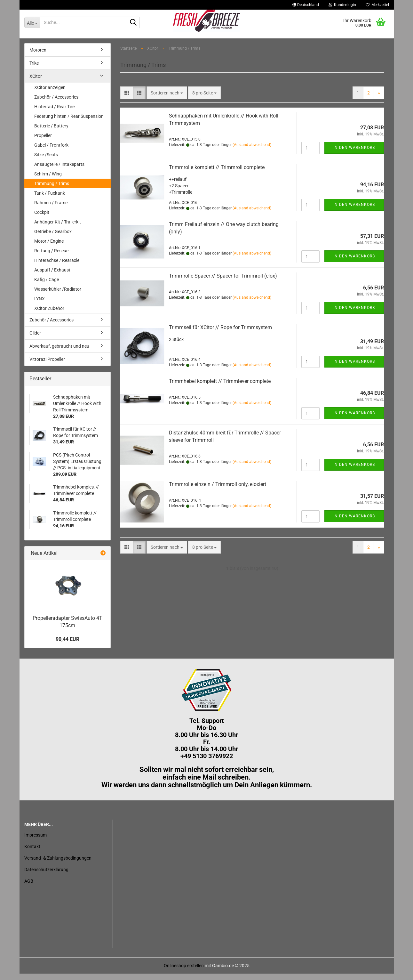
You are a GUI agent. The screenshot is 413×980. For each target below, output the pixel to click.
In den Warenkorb (354, 154)
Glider (35, 339)
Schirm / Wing (48, 180)
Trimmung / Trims (52, 190)
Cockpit (42, 219)
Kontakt (32, 853)
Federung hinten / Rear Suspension (69, 123)
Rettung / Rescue (51, 257)
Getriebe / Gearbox (53, 238)
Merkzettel (377, 5)
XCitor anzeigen (50, 94)
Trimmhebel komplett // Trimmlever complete (220, 388)
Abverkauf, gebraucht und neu (59, 352)
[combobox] (167, 99)
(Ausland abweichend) (252, 151)
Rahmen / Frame (51, 209)
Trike (34, 69)
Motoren (38, 56)
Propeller (43, 142)
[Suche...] (32, 22)
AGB (29, 887)
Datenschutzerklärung (46, 876)
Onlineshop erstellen (184, 972)
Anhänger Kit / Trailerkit (58, 228)
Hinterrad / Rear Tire (54, 113)
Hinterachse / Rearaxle (57, 267)
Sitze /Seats (46, 161)
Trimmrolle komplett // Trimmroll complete (217, 174)
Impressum (36, 841)
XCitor (36, 83)
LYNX (40, 305)
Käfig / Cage (47, 286)
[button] (306, 5)
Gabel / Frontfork (51, 151)
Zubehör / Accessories (56, 103)
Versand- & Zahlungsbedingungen (58, 864)
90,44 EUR (68, 645)
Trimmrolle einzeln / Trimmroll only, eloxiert (218, 491)
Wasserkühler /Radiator (58, 296)
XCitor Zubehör (49, 315)
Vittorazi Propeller (47, 366)
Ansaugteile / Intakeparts (59, 171)
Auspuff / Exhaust (52, 276)
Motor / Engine (49, 247)
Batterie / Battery (51, 132)
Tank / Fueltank (50, 199)
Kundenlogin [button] (342, 5)
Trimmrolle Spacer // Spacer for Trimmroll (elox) (223, 282)
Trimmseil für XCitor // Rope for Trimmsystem (220, 334)
